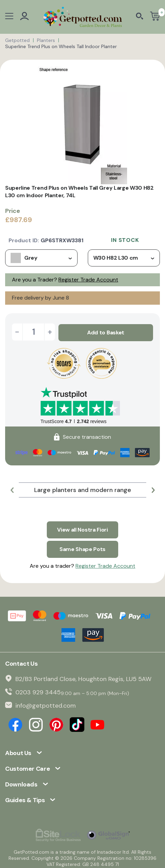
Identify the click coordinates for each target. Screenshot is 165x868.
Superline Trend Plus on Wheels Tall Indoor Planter (61, 46)
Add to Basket (106, 332)
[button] (12, 489)
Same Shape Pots (82, 547)
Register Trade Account (88, 280)
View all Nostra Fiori (82, 528)
